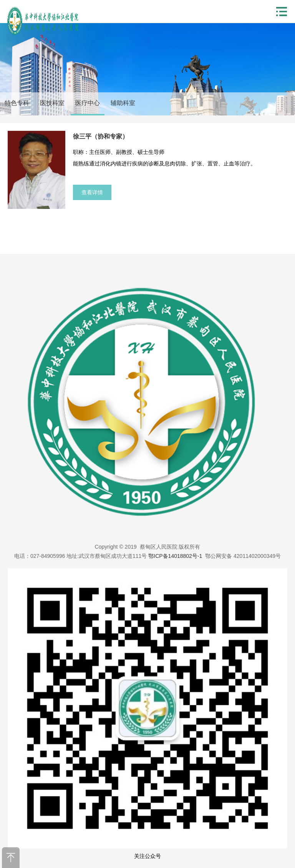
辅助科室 (123, 103)
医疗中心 (88, 103)
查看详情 (92, 192)
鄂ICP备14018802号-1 (175, 556)
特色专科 (17, 103)
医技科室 (52, 103)
